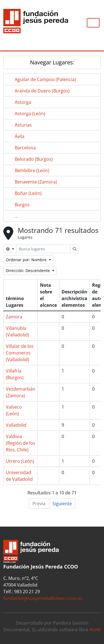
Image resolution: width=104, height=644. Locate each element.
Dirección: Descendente (28, 271)
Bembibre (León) (32, 170)
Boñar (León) (28, 193)
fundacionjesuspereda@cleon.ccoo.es (43, 598)
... (16, 216)
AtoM (95, 630)
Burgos (22, 205)
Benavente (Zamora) (36, 182)
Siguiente (62, 504)
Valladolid (16, 425)
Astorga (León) (30, 114)
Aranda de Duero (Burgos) (42, 91)
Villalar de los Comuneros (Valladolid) (20, 353)
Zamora (14, 317)
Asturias (23, 125)
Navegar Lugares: (52, 62)
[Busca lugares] (43, 249)
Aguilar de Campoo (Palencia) (45, 79)
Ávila (20, 136)
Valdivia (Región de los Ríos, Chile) (21, 443)
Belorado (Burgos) (34, 159)
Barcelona (25, 148)
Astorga (23, 102)
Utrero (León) (20, 461)
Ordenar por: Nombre (27, 260)
